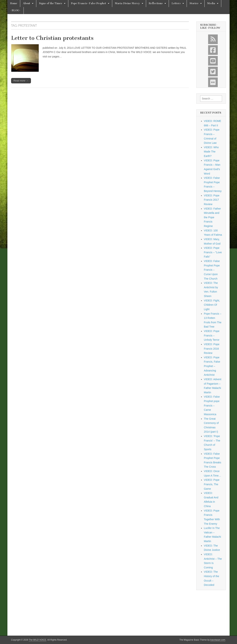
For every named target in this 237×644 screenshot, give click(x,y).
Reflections (156, 3)
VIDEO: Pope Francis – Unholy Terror (212, 335)
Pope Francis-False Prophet (89, 3)
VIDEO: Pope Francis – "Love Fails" (213, 252)
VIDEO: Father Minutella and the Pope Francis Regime (212, 217)
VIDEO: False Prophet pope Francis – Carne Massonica (212, 405)
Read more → (21, 81)
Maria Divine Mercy (127, 3)
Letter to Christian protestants (52, 38)
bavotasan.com (218, 640)
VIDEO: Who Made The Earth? (211, 152)
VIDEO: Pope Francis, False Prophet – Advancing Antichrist (212, 366)
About (27, 3)
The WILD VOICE (38, 640)
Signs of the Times (51, 3)
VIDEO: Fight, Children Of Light (212, 305)
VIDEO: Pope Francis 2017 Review (212, 200)
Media (211, 3)
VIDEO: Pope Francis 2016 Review (212, 349)
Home (14, 3)
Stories (194, 3)
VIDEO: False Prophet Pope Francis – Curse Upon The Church (212, 270)
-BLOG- (15, 10)
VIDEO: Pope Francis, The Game (212, 484)
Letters (176, 3)
